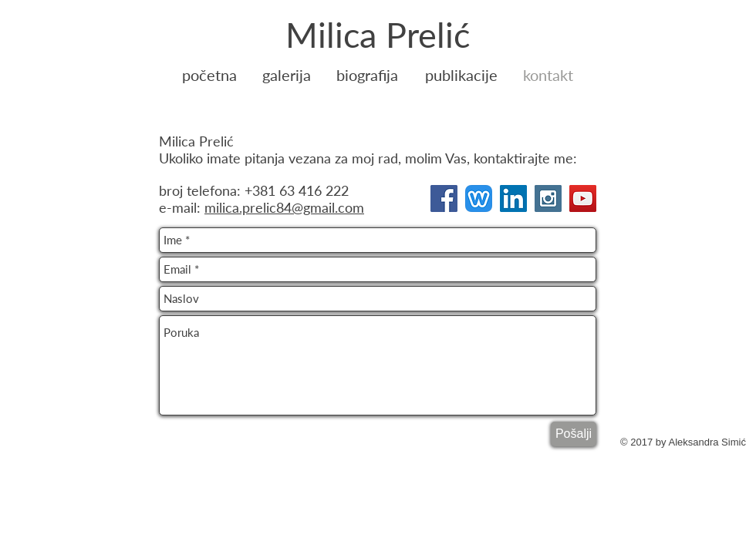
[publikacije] (461, 75)
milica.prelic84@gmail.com (284, 207)
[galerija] (287, 75)
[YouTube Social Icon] (583, 198)
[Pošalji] (574, 434)
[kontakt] (548, 75)
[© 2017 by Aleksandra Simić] (683, 442)
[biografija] (367, 75)
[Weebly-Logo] (479, 198)
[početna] (209, 75)
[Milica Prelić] (378, 35)
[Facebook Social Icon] (444, 198)
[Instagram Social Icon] (548, 198)
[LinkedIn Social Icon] (513, 198)
